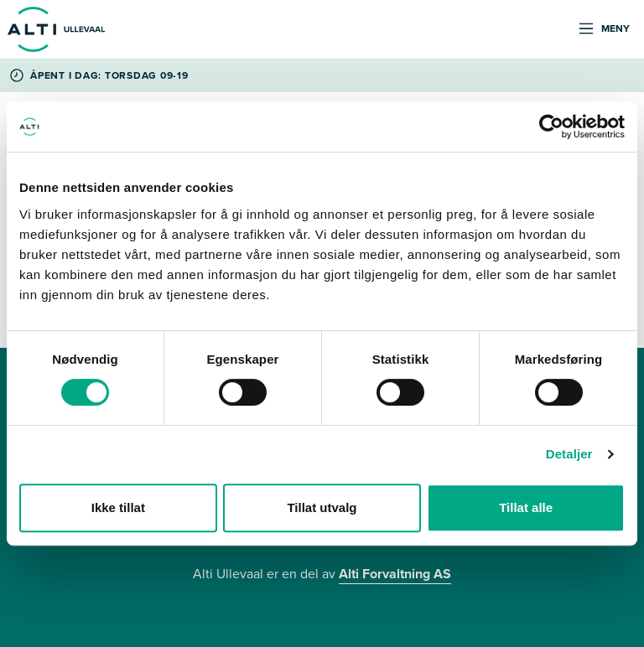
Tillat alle (526, 507)
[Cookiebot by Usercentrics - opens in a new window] (551, 127)
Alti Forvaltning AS (395, 574)
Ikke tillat (118, 507)
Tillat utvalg (322, 507)
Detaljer (569, 454)
